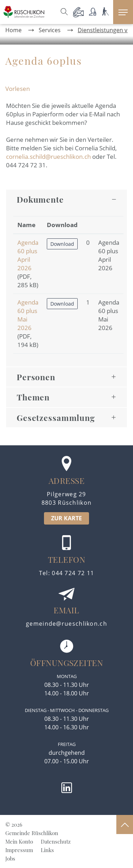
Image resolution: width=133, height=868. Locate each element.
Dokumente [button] (40, 199)
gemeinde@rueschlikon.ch (66, 624)
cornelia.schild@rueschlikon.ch (48, 157)
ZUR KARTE (66, 518)
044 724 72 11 (73, 573)
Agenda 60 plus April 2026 (28, 255)
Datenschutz (56, 841)
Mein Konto (19, 841)
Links (47, 850)
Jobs (10, 858)
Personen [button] (36, 377)
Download (62, 244)
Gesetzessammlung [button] (56, 418)
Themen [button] (33, 397)
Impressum (19, 850)
